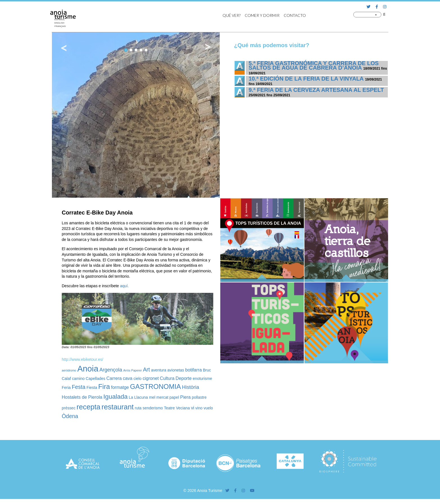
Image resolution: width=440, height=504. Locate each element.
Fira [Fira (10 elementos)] (104, 386)
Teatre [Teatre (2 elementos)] (169, 408)
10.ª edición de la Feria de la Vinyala (306, 79)
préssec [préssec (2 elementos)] (69, 408)
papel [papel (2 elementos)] (174, 397)
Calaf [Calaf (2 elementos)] (66, 378)
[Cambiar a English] (61, 23)
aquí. (124, 286)
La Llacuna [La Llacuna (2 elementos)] (138, 397)
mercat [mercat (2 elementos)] (162, 397)
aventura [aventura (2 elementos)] (159, 370)
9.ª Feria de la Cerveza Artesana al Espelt (316, 90)
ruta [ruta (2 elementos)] (138, 408)
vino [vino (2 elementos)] (199, 408)
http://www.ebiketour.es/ (82, 359)
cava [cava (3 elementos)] (128, 378)
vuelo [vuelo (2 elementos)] (208, 408)
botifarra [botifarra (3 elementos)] (193, 370)
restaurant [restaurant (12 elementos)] (118, 407)
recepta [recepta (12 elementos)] (89, 407)
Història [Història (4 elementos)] (191, 387)
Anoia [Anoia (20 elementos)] (88, 369)
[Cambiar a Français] (61, 26)
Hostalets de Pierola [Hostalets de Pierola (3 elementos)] (82, 397)
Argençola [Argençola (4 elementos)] (111, 370)
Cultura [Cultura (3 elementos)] (167, 378)
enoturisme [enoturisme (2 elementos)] (202, 378)
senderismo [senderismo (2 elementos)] (153, 408)
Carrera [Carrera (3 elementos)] (114, 378)
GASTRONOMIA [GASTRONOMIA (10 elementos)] (155, 386)
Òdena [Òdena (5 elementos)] (70, 416)
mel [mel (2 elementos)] (152, 397)
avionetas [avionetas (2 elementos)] (176, 370)
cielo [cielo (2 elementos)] (138, 378)
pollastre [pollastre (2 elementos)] (199, 397)
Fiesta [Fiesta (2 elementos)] (92, 387)
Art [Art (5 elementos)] (146, 370)
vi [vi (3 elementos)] (192, 408)
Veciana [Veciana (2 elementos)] (183, 408)
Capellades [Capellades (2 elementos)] (95, 378)
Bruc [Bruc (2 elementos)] (207, 370)
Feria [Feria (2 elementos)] (66, 387)
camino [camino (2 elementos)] (78, 378)
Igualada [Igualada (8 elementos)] (115, 397)
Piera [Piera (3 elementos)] (185, 397)
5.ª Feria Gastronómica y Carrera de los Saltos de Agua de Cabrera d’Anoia (314, 65)
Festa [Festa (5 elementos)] (79, 387)
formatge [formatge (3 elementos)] (120, 387)
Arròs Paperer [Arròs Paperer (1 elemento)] (132, 370)
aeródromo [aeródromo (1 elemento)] (69, 370)
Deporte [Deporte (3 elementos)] (184, 378)
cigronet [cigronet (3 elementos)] (151, 378)
